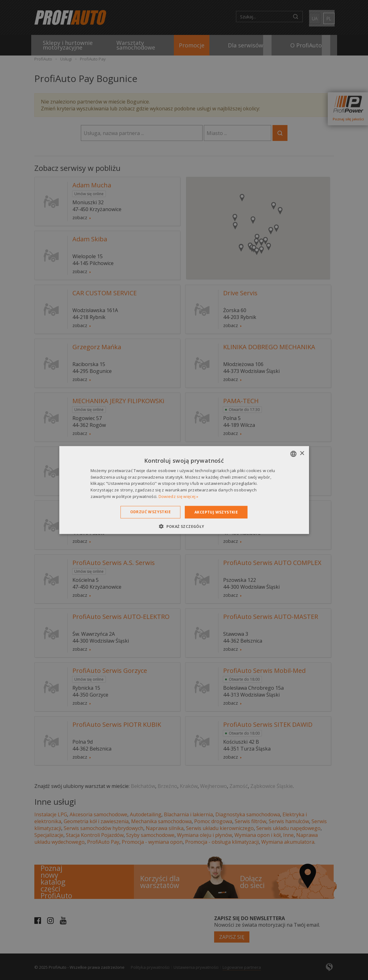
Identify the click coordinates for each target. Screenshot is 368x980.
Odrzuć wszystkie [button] (150, 512)
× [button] (302, 454)
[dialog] (184, 490)
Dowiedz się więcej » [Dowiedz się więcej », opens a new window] (179, 496)
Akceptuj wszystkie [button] (216, 512)
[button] (184, 526)
